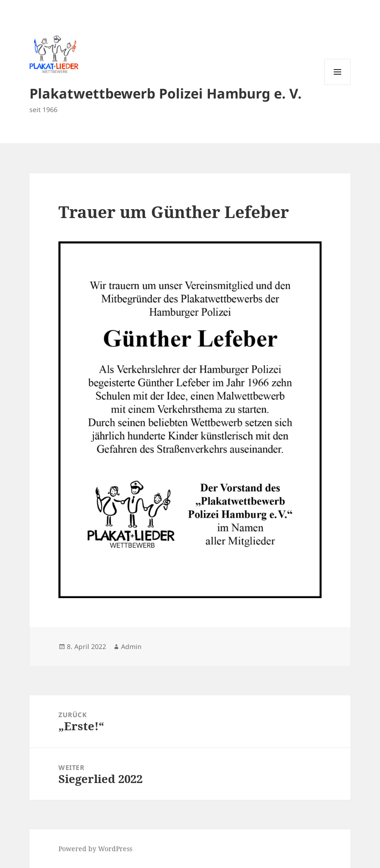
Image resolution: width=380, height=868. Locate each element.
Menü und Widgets (338, 85)
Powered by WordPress (95, 849)
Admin (131, 646)
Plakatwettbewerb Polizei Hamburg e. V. (165, 93)
